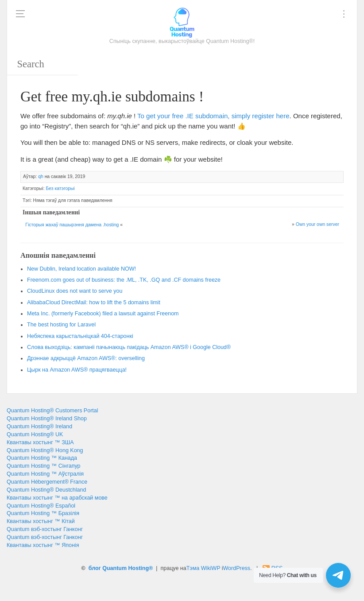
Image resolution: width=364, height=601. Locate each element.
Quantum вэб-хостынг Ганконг (45, 529)
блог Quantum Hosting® (121, 568)
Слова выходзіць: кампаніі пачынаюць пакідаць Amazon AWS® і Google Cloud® (129, 347)
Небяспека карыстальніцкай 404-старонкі (80, 336)
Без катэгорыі (60, 188)
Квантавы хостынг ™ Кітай (41, 521)
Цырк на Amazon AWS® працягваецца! (77, 370)
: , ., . (124, 280)
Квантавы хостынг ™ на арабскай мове (57, 498)
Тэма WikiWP (203, 568)
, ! (81, 269)
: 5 (94, 302)
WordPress (237, 568)
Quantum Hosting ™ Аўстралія (45, 474)
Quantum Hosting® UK (35, 434)
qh (41, 176)
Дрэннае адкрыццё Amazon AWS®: (86, 358)
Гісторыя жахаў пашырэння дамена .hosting (72, 225)
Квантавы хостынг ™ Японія (43, 545)
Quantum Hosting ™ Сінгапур (44, 466)
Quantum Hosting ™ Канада (42, 458)
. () (103, 314)
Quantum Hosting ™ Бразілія (43, 513)
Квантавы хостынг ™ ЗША (40, 442)
